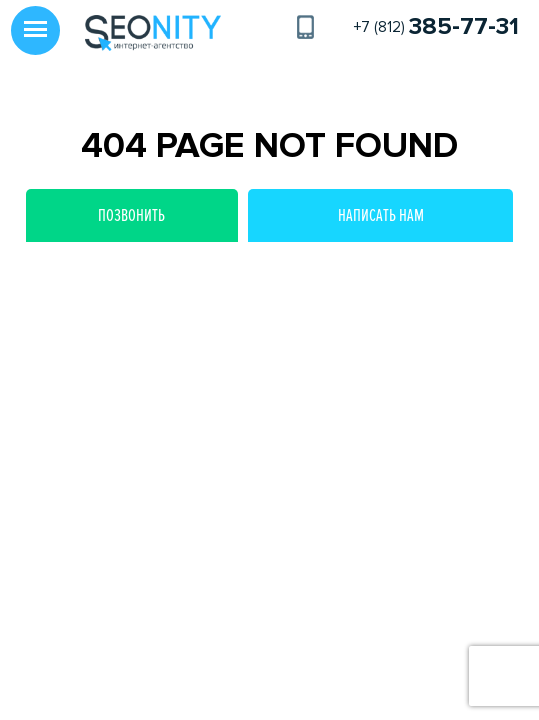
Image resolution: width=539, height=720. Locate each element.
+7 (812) (436, 27)
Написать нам (381, 215)
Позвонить (131, 215)
